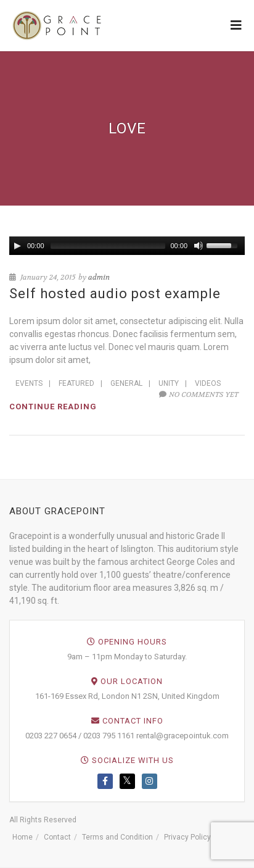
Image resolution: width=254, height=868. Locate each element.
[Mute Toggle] (199, 246)
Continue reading (53, 407)
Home (23, 837)
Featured (76, 383)
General (126, 383)
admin (99, 277)
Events (29, 383)
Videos (208, 383)
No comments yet (199, 394)
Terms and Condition (117, 837)
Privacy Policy (187, 837)
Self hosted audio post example (115, 294)
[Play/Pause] (17, 246)
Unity (169, 383)
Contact (57, 837)
